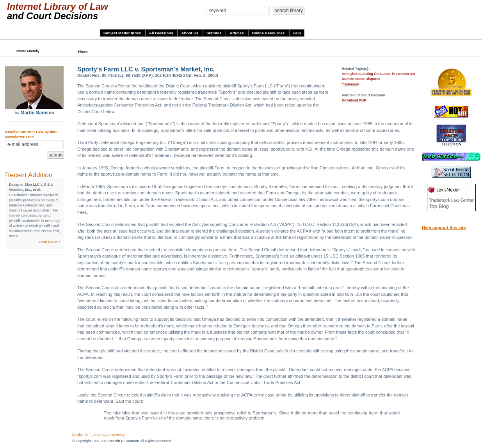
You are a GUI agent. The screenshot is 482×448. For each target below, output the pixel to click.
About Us (190, 33)
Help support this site (444, 228)
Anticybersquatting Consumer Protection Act (379, 74)
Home (83, 52)
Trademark (351, 84)
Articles (237, 33)
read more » (50, 241)
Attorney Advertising (109, 435)
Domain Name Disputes (361, 79)
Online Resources (269, 33)
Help (297, 33)
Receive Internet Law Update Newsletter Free (31, 134)
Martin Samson (37, 113)
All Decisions (162, 33)
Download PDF (354, 100)
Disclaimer (80, 435)
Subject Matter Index (123, 33)
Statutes (215, 33)
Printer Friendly (28, 51)
